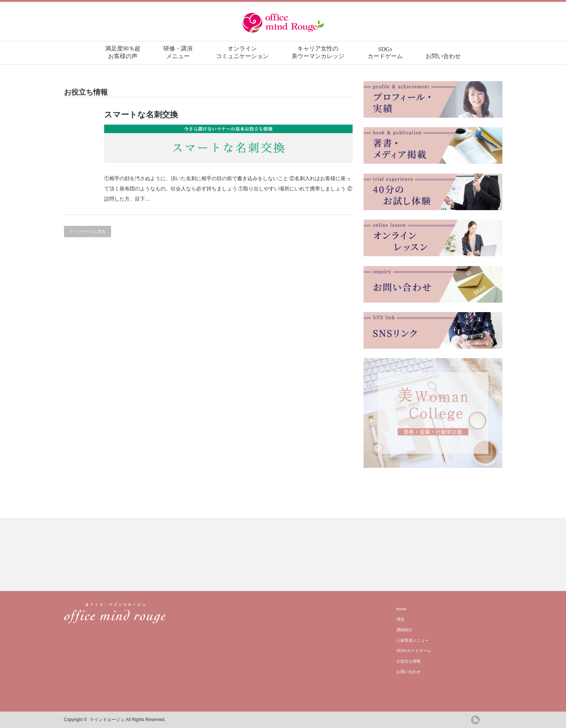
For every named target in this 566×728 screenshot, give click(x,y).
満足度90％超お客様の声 (123, 52)
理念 (400, 619)
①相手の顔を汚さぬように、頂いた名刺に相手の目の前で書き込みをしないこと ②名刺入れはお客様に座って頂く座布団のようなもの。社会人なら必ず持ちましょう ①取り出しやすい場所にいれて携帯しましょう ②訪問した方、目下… (228, 189)
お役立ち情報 (409, 661)
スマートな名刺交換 (141, 115)
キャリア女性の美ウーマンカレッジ (318, 52)
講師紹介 (404, 630)
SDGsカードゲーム (385, 53)
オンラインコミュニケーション (242, 52)
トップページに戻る (88, 231)
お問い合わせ (443, 56)
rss (475, 720)
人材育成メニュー (413, 640)
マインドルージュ (107, 720)
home (402, 609)
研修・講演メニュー (178, 52)
